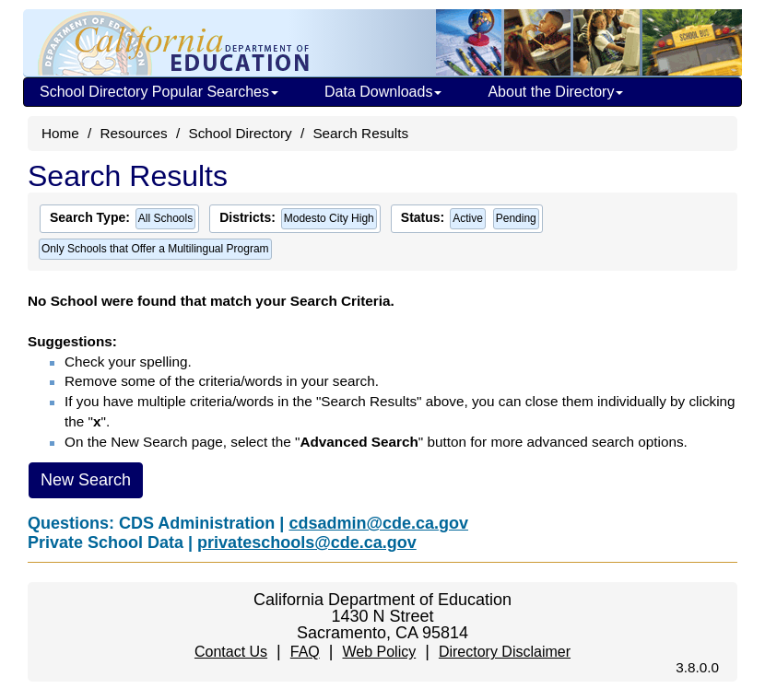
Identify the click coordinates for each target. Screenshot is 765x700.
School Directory (240, 133)
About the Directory (555, 92)
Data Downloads (383, 92)
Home (60, 133)
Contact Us (231, 652)
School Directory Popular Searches (159, 92)
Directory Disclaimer (505, 652)
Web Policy (379, 652)
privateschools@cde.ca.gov (307, 542)
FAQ (305, 652)
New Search (86, 480)
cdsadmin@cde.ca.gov (378, 523)
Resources (134, 133)
